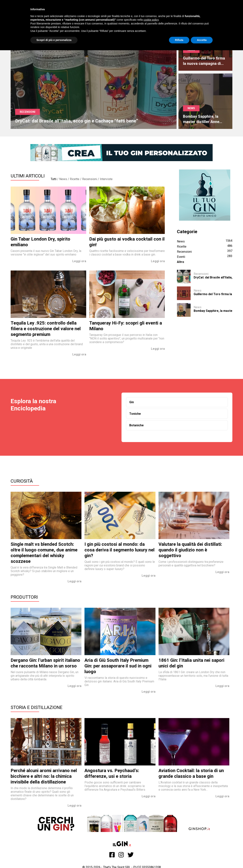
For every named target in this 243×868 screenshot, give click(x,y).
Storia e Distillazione (37, 707)
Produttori (24, 597)
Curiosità (22, 481)
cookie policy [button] (151, 20)
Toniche (135, 414)
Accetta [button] (202, 40)
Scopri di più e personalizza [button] (54, 40)
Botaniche (136, 425)
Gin (132, 402)
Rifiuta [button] (179, 40)
